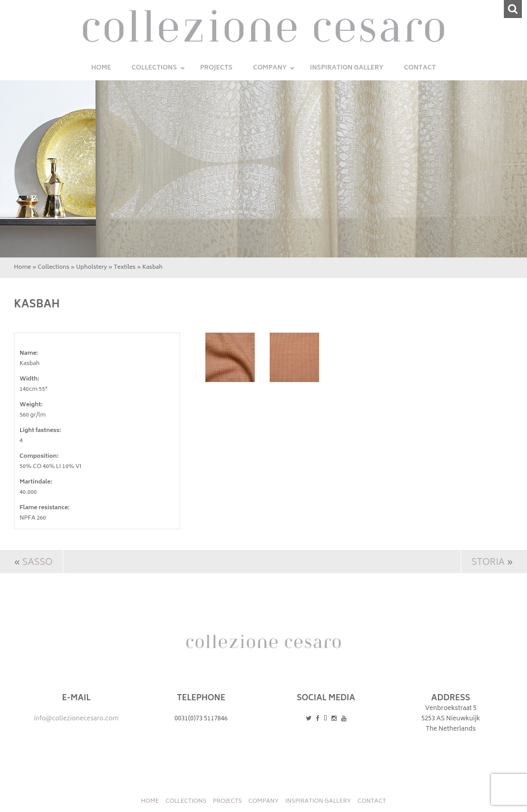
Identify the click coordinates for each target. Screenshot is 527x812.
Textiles (125, 267)
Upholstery (92, 267)
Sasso (37, 563)
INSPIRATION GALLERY (318, 801)
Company (264, 801)
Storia (488, 563)
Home (22, 267)
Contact (372, 801)
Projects (227, 801)
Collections (53, 267)
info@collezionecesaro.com (76, 719)
